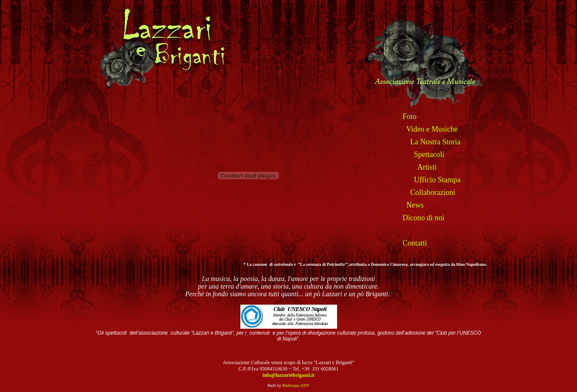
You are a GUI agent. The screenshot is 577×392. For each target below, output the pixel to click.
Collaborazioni (433, 192)
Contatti (415, 243)
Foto (410, 116)
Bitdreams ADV (296, 385)
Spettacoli (429, 154)
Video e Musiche (432, 129)
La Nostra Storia (435, 142)
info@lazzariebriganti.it (289, 375)
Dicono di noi (423, 218)
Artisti (427, 167)
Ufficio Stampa (437, 180)
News (415, 205)
